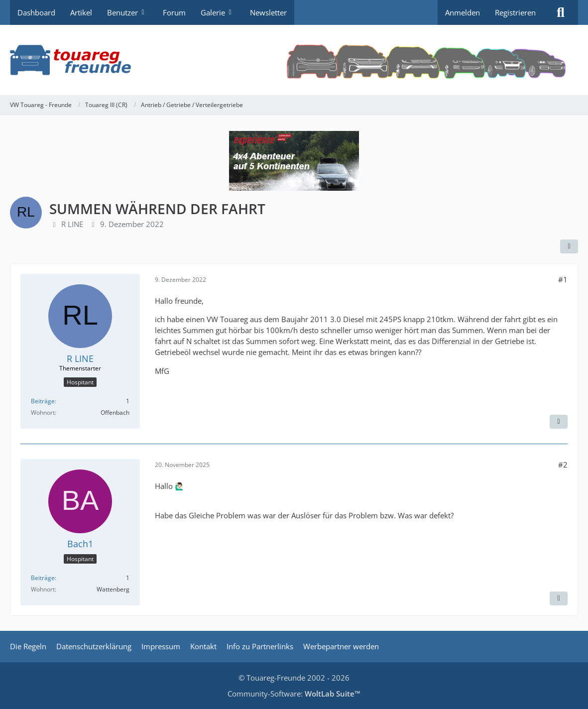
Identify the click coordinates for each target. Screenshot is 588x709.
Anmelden (463, 12)
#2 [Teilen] (563, 465)
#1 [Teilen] (563, 279)
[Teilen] (569, 246)
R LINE (72, 224)
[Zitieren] (559, 422)
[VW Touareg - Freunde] (294, 60)
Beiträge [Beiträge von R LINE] (43, 401)
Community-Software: (294, 694)
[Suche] (561, 12)
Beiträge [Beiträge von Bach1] (43, 578)
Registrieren (515, 12)
